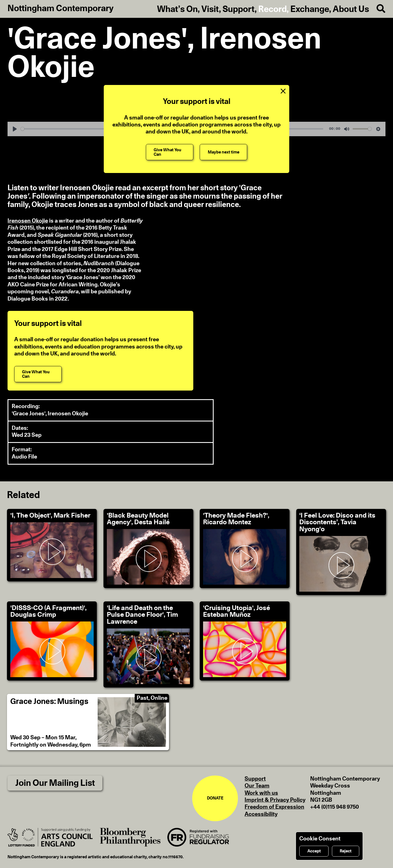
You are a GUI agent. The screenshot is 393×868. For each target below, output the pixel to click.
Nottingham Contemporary (61, 8)
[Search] (377, 9)
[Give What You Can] (170, 152)
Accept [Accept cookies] (314, 851)
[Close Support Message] (283, 91)
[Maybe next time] (223, 152)
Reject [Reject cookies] (346, 851)
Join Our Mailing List (55, 783)
